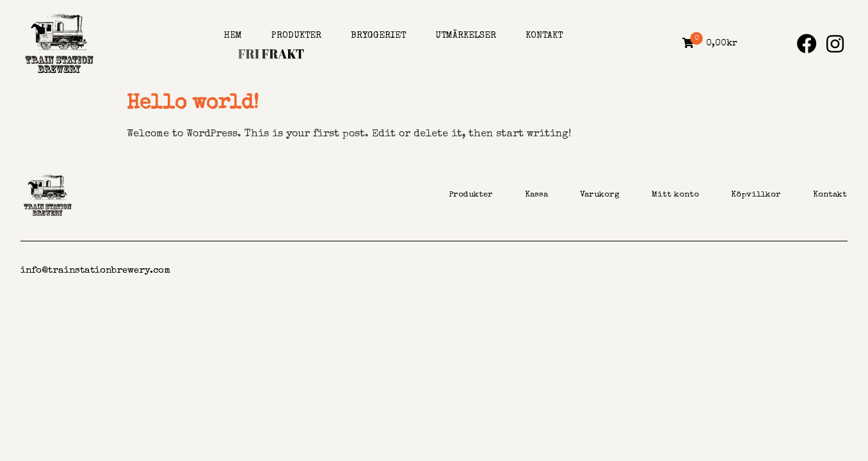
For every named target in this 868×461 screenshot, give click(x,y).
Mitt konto (675, 195)
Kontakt (544, 36)
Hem (233, 36)
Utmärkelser (466, 36)
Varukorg (600, 195)
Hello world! (193, 104)
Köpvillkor (756, 195)
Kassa (536, 195)
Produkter (296, 36)
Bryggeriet (378, 36)
